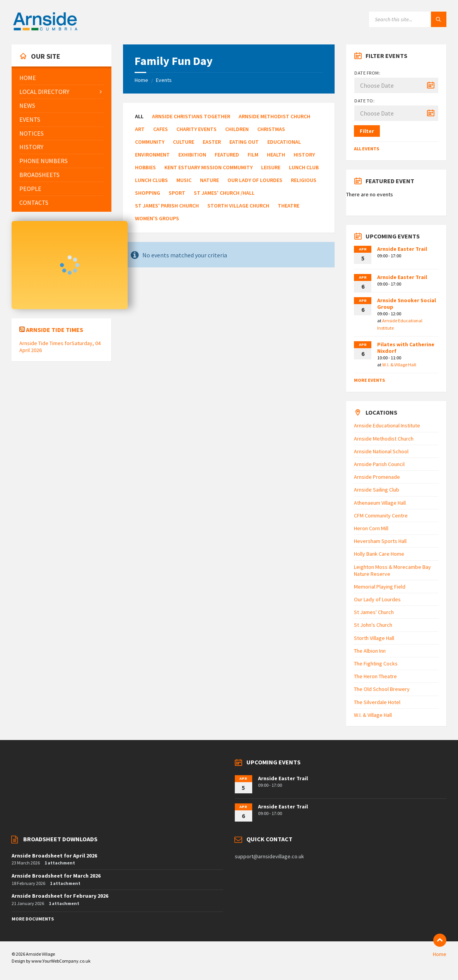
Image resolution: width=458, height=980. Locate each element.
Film (253, 155)
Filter (367, 131)
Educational (284, 142)
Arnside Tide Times (55, 330)
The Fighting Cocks (376, 664)
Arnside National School (381, 451)
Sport (177, 193)
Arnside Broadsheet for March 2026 (56, 876)
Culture (184, 142)
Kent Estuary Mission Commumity (208, 167)
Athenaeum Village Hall (380, 503)
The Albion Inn (370, 651)
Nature (209, 180)
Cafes (161, 129)
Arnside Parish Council (379, 464)
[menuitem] (62, 78)
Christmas (271, 129)
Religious (304, 180)
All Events (367, 149)
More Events (369, 380)
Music (184, 180)
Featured (227, 155)
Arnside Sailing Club (377, 490)
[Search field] (408, 19)
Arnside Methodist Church (274, 116)
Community (150, 142)
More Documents (33, 919)
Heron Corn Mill (371, 528)
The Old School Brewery (382, 689)
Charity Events (197, 129)
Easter (212, 142)
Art (140, 129)
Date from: (367, 73)
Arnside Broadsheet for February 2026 (60, 896)
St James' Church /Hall (224, 193)
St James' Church (374, 612)
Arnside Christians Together (191, 116)
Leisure (271, 167)
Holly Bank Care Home (379, 554)
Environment (152, 155)
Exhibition (192, 155)
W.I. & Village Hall (399, 365)
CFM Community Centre (381, 516)
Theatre (289, 206)
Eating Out (244, 142)
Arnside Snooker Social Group (407, 304)
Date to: (364, 101)
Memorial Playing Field (380, 587)
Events (164, 80)
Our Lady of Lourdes (255, 180)
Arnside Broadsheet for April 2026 (54, 856)
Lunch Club (304, 167)
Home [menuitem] (440, 954)
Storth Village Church (238, 206)
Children (237, 129)
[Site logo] (45, 29)
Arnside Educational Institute (387, 425)
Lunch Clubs (151, 180)
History (304, 155)
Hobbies (145, 167)
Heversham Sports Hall (380, 541)
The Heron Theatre (375, 676)
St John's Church (373, 625)
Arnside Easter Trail (402, 249)
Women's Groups (157, 218)
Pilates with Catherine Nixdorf (406, 348)
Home (141, 80)
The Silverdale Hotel (377, 702)
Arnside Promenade (377, 477)
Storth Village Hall (374, 638)
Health (276, 155)
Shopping (148, 193)
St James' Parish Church (167, 206)
